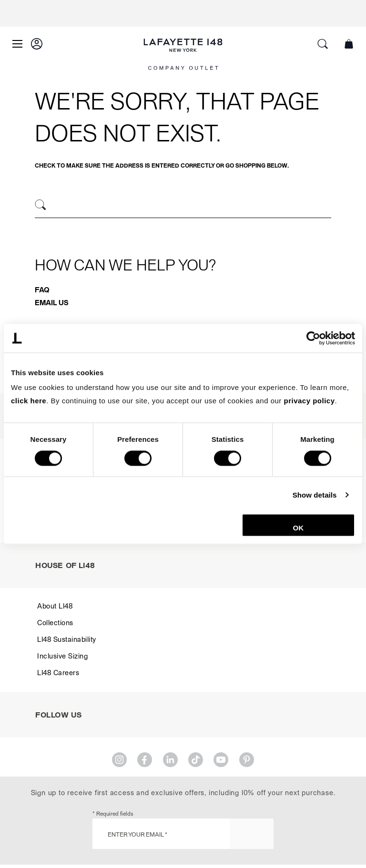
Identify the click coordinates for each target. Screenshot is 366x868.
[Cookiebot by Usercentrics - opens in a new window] (313, 338)
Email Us (52, 302)
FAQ (42, 289)
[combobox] (183, 206)
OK (299, 528)
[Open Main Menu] (17, 44)
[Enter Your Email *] (183, 834)
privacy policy (310, 401)
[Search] (41, 205)
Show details (315, 495)
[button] (37, 44)
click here (29, 401)
